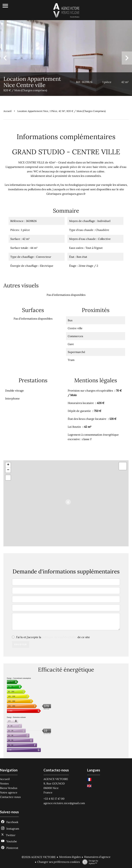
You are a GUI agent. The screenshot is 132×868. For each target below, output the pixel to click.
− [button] (8, 470)
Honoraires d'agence (97, 857)
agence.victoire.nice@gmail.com (64, 803)
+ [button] (8, 465)
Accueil (7, 111)
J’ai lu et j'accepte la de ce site (53, 637)
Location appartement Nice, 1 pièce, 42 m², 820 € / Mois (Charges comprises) (61, 111)
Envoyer (21, 644)
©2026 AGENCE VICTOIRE (39, 857)
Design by (89, 862)
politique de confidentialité (59, 637)
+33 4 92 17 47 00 (54, 799)
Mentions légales (70, 857)
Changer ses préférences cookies (59, 862)
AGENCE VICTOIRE (56, 779)
